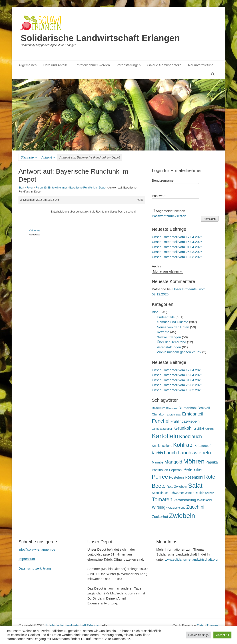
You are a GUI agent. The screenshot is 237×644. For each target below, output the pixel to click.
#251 (140, 200)
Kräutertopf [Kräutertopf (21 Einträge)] (202, 446)
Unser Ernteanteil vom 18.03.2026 (177, 257)
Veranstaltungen (129, 65)
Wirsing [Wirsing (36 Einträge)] (159, 507)
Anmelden (210, 219)
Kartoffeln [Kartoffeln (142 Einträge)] (165, 436)
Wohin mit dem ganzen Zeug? (179, 352)
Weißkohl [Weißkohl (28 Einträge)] (205, 500)
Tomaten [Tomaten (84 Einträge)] (162, 499)
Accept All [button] (222, 635)
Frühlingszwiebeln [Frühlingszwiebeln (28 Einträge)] (185, 421)
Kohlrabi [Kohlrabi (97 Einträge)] (183, 445)
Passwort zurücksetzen (169, 216)
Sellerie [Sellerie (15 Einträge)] (209, 493)
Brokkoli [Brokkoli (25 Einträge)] (204, 408)
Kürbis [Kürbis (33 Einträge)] (157, 453)
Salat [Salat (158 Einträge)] (195, 486)
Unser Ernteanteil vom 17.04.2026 (177, 237)
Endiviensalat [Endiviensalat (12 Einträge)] (174, 415)
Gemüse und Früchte (173, 322)
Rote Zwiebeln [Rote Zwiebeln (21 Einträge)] (177, 487)
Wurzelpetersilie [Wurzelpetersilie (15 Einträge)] (176, 508)
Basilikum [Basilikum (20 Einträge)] (159, 408)
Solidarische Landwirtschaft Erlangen (100, 38)
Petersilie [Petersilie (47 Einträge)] (193, 469)
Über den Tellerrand (172, 342)
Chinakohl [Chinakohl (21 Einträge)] (159, 414)
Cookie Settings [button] (198, 635)
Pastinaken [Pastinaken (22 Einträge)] (160, 470)
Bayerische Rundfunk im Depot (88, 188)
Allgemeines (28, 65)
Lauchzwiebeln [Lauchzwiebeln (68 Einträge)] (194, 453)
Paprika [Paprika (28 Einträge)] (212, 462)
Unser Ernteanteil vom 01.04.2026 (177, 247)
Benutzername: (163, 180)
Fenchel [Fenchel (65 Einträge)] (161, 421)
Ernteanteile (166, 317)
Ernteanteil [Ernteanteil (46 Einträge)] (193, 414)
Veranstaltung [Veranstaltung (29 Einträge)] (185, 500)
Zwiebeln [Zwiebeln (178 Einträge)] (182, 516)
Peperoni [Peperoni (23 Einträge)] (176, 470)
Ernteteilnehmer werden (92, 65)
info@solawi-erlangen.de (37, 549)
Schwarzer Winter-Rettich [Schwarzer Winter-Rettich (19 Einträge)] (187, 493)
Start (21, 188)
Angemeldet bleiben (170, 211)
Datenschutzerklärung (35, 568)
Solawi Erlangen (169, 337)
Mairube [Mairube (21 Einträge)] (158, 462)
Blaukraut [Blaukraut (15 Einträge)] (172, 408)
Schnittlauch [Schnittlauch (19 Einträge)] (160, 493)
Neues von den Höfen (173, 327)
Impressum (27, 559)
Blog (155, 312)
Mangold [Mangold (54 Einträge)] (173, 462)
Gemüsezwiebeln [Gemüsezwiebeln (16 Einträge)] (163, 429)
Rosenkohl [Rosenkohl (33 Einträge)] (194, 477)
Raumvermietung (201, 65)
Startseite (29, 157)
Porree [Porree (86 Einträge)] (160, 477)
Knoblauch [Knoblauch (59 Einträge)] (191, 436)
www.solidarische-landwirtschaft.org (191, 559)
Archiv (157, 266)
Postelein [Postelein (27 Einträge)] (176, 477)
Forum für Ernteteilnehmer (51, 188)
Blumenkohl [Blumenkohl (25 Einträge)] (188, 408)
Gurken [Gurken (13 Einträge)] (210, 429)
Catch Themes (208, 625)
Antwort (48, 157)
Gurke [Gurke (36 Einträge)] (199, 428)
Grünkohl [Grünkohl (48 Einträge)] (183, 428)
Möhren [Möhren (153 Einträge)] (194, 461)
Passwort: (159, 196)
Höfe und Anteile (56, 65)
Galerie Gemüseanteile (164, 65)
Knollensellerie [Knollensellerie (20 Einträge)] (162, 446)
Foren (30, 188)
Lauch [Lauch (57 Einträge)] (170, 453)
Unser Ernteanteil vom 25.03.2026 (177, 252)
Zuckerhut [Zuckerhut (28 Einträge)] (160, 517)
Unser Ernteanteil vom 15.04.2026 (177, 242)
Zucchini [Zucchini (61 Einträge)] (195, 507)
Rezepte (163, 332)
